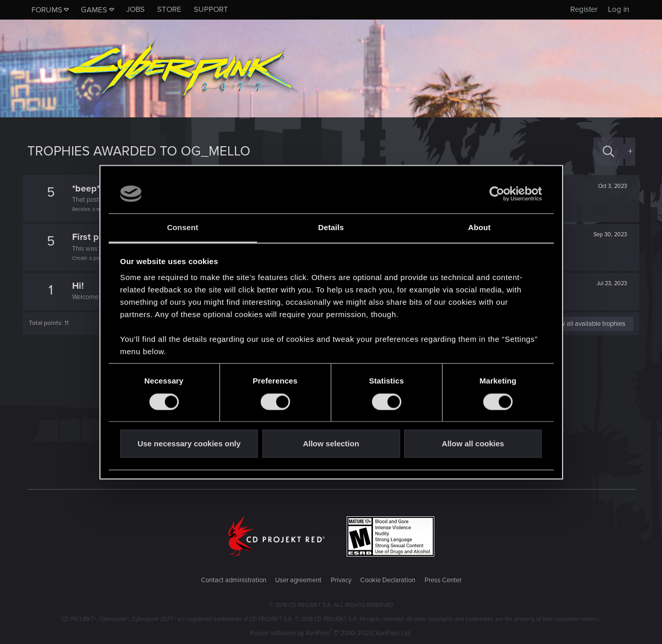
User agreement (298, 580)
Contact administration (234, 580)
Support (211, 9)
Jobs (135, 9)
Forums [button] (47, 10)
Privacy (341, 580)
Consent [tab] (183, 228)
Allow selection (331, 444)
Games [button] (94, 10)
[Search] (608, 152)
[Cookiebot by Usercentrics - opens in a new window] (497, 194)
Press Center (443, 580)
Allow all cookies (473, 444)
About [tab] (480, 228)
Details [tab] (331, 228)
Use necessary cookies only (189, 444)
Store (169, 9)
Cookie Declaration (388, 580)
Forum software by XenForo (331, 633)
